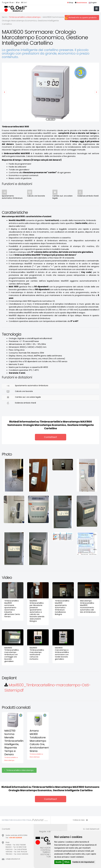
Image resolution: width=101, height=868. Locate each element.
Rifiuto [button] (67, 862)
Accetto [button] (59, 862)
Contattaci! (50, 437)
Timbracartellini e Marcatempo (19, 770)
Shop (70, 3)
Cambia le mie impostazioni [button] (83, 862)
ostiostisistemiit (13, 859)
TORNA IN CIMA (80, 820)
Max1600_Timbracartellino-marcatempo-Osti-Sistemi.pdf (47, 688)
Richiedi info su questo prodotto (83, 18)
